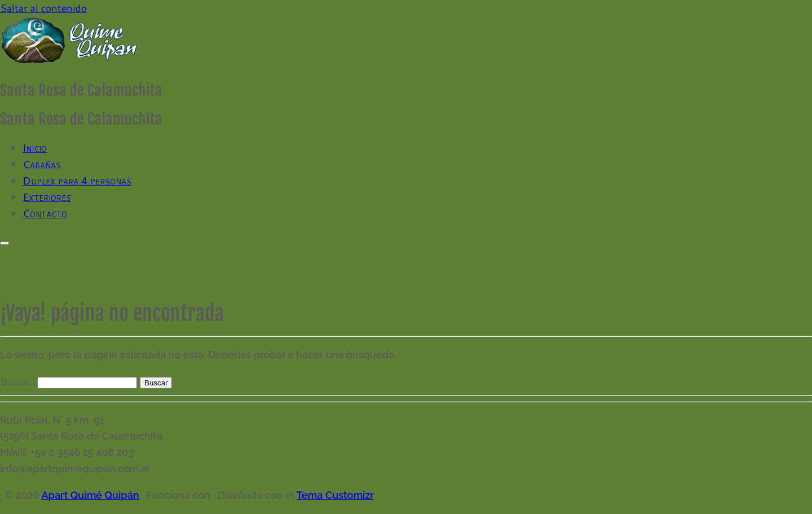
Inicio (35, 148)
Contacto (45, 213)
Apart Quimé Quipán (90, 495)
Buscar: (17, 381)
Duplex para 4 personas (77, 181)
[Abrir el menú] (5, 243)
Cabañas (42, 164)
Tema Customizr (335, 495)
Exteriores (47, 197)
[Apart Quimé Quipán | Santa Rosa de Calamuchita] (70, 61)
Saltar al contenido (43, 8)
